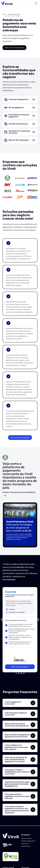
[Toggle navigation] (36, 3)
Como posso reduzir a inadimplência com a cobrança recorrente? (17, 772)
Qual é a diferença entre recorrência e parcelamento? (17, 725)
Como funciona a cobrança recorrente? (16, 714)
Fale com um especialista (14, 48)
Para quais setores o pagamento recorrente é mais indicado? (17, 796)
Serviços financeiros (28, 841)
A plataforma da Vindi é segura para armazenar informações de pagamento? (17, 784)
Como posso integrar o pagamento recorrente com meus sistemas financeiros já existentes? (17, 810)
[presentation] (2, 619)
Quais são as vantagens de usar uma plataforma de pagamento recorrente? (16, 759)
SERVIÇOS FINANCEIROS (14, 14)
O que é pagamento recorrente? (13, 703)
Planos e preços (27, 838)
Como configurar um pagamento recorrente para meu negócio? (16, 747)
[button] (16, 673)
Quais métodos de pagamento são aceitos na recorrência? (17, 736)
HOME (4, 14)
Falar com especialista (20, 667)
